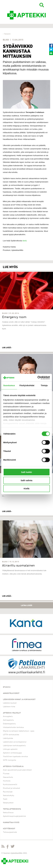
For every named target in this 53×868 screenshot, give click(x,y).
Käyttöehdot (9, 829)
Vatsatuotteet (8, 803)
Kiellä (26, 489)
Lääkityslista (8, 738)
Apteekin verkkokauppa (12, 753)
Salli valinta (26, 480)
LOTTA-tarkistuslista (11, 735)
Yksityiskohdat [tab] (27, 385)
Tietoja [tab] (44, 385)
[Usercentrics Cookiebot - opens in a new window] (38, 378)
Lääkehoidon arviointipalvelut (15, 742)
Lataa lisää (27, 605)
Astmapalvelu (8, 720)
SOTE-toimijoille (10, 760)
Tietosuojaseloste (10, 832)
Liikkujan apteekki (10, 749)
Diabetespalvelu (9, 724)
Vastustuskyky (9, 795)
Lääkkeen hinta (9, 707)
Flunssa (6, 774)
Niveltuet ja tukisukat (11, 788)
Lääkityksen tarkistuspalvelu (14, 746)
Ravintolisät (8, 792)
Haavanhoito (8, 777)
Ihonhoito (7, 781)
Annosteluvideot (11, 693)
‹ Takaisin (7, 34)
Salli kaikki (26, 472)
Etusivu (7, 687)
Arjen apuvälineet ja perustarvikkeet (17, 770)
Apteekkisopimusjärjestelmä (14, 816)
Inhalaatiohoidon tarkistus (13, 727)
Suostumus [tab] (9, 385)
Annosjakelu (8, 716)
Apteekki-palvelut (12, 713)
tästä (24, 241)
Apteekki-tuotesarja (13, 766)
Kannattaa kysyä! (11, 823)
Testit (5, 799)
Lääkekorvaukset (10, 703)
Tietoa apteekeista (12, 809)
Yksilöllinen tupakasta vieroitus (15, 757)
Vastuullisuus (8, 813)
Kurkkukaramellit (10, 785)
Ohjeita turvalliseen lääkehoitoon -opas (19, 731)
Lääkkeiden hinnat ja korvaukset (19, 700)
